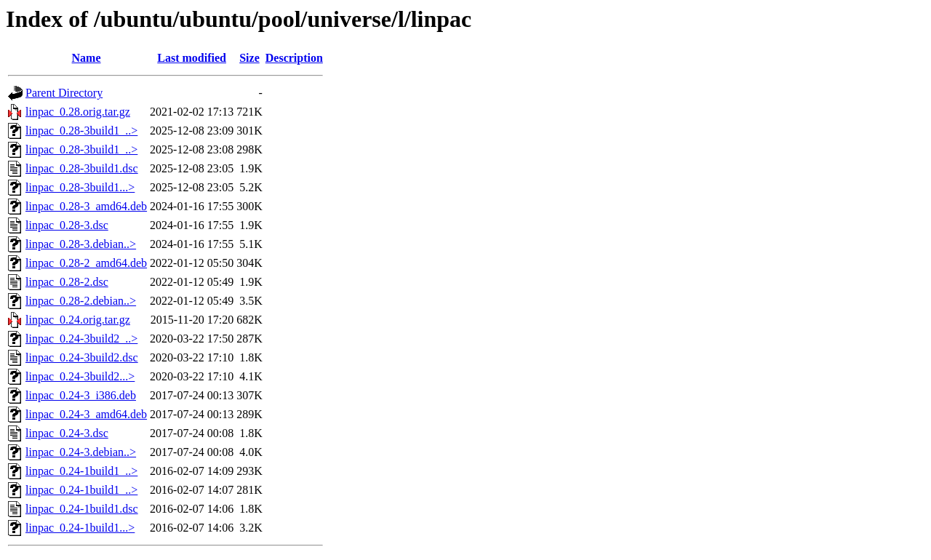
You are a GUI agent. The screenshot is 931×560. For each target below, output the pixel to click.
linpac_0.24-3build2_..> (81, 339)
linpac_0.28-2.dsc (67, 282)
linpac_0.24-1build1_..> (81, 471)
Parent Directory (64, 93)
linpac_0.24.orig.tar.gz (78, 320)
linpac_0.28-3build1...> (80, 187)
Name (87, 58)
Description (294, 58)
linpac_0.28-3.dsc (67, 225)
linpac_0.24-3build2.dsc (82, 357)
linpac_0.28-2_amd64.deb (86, 263)
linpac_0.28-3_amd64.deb (86, 206)
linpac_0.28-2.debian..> (81, 301)
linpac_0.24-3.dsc (67, 433)
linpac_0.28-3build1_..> (81, 131)
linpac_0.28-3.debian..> (81, 244)
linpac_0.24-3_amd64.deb (86, 414)
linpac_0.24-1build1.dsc (82, 509)
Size (249, 58)
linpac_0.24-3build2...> (80, 376)
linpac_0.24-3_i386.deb (81, 395)
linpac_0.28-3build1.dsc (82, 168)
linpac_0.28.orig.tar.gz (78, 112)
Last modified (192, 58)
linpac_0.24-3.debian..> (81, 452)
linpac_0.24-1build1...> (80, 528)
